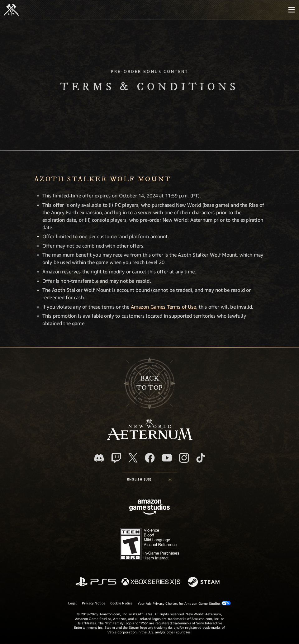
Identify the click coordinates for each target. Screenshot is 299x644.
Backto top (149, 383)
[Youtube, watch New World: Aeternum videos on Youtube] (167, 458)
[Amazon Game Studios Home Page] (149, 508)
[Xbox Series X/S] (151, 582)
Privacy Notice (94, 603)
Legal (73, 603)
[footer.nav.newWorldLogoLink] (150, 438)
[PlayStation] (96, 582)
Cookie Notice (121, 603)
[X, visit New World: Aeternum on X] (133, 458)
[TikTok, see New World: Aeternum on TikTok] (201, 458)
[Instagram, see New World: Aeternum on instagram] (184, 458)
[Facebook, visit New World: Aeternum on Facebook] (150, 458)
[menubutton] (292, 10)
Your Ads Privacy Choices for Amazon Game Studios (184, 603)
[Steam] (204, 582)
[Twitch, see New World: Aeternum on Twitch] (116, 458)
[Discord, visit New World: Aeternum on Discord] (99, 458)
